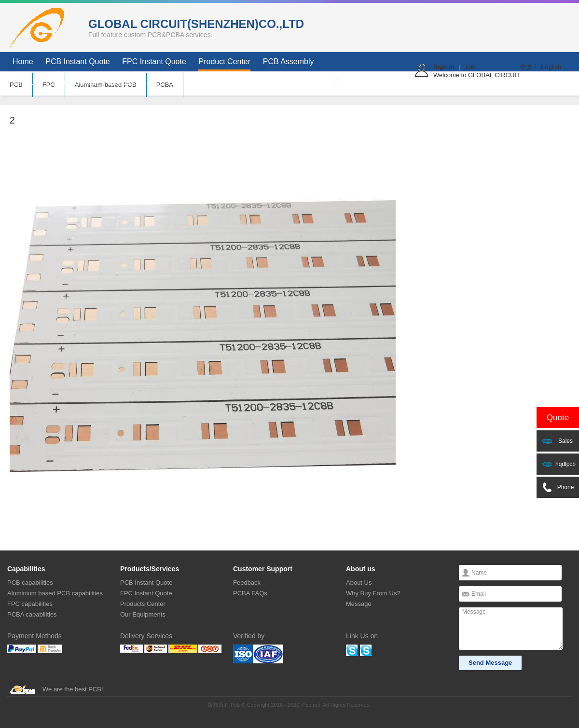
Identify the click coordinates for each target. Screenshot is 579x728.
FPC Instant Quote (154, 62)
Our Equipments (143, 614)
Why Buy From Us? (373, 593)
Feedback (247, 583)
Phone (558, 487)
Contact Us (128, 82)
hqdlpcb (559, 464)
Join (470, 67)
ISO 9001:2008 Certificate (258, 654)
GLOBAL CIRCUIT (41, 27)
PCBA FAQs (250, 593)
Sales (558, 441)
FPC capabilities (30, 604)
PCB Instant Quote (77, 62)
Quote (558, 418)
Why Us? (28, 82)
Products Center (143, 604)
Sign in (444, 67)
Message (359, 604)
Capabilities (76, 82)
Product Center (224, 62)
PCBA (165, 85)
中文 (526, 67)
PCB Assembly (289, 62)
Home (23, 62)
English (551, 67)
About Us (359, 583)
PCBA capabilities (32, 614)
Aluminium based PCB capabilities (55, 593)
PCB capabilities (30, 583)
